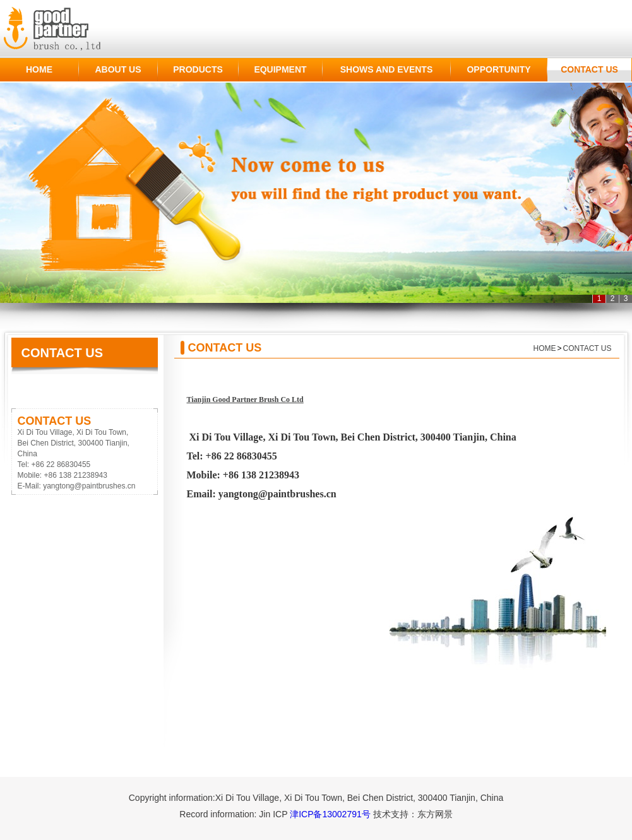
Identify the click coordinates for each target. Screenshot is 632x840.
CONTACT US (589, 69)
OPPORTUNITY (498, 69)
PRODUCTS (198, 69)
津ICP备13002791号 (330, 814)
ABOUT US (118, 69)
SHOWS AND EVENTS (387, 69)
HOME (39, 69)
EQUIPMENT (280, 69)
